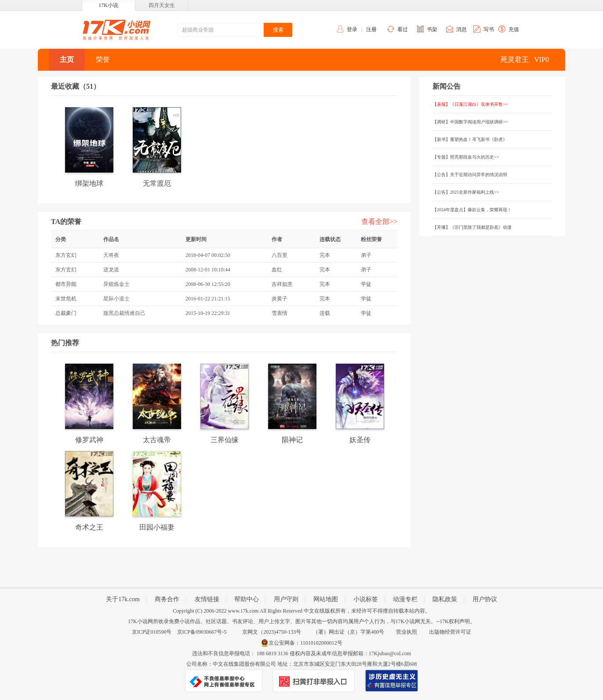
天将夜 (111, 255)
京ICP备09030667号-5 (202, 632)
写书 (489, 29)
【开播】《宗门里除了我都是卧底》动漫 (472, 227)
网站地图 (326, 599)
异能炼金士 (116, 284)
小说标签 (366, 599)
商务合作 (167, 599)
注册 (371, 29)
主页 (67, 60)
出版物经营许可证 (450, 632)
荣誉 (103, 60)
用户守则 (286, 599)
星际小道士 (116, 299)
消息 (461, 29)
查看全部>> (379, 222)
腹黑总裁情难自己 (124, 313)
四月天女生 (162, 5)
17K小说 (108, 5)
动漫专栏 (405, 599)
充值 (514, 29)
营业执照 (407, 632)
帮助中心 (247, 599)
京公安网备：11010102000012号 (305, 643)
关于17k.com (123, 599)
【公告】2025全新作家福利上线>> (466, 192)
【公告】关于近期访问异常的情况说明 (470, 175)
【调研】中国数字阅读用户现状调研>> (470, 122)
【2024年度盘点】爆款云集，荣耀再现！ (472, 210)
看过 (403, 29)
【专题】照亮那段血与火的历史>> (466, 157)
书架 (432, 29)
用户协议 (485, 599)
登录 (352, 29)
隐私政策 (445, 599)
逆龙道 (111, 270)
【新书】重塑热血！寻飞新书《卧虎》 (470, 139)
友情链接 (207, 599)
